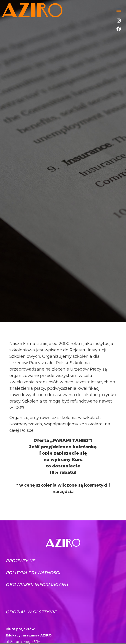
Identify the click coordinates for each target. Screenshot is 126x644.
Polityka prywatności (33, 573)
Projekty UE (20, 561)
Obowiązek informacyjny (37, 585)
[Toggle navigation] (119, 10)
